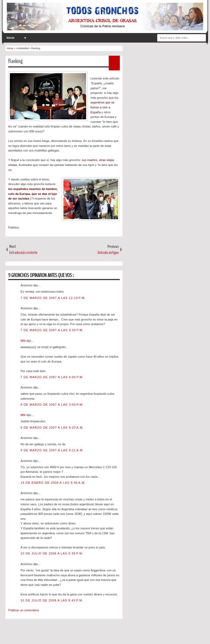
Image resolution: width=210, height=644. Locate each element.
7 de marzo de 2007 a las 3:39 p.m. (52, 330)
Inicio (11, 38)
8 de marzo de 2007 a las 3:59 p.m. (52, 405)
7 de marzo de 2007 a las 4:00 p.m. (52, 377)
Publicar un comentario (24, 610)
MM (23, 341)
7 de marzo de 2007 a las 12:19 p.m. (53, 298)
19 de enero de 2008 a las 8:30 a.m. (53, 483)
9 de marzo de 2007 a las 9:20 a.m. (52, 428)
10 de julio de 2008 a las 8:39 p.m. (52, 553)
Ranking (15, 61)
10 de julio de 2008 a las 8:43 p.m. (52, 600)
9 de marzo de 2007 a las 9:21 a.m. (52, 450)
